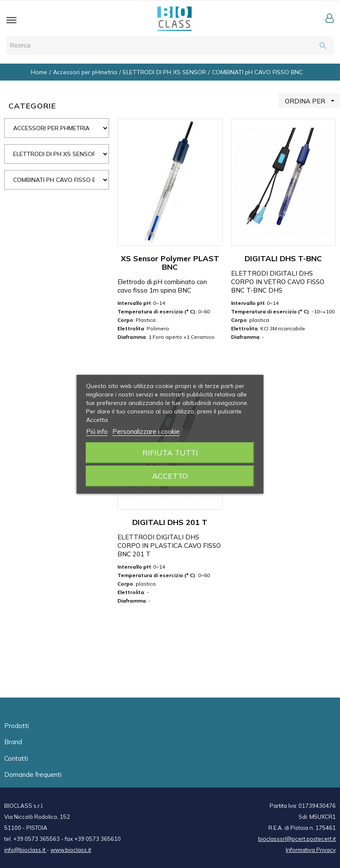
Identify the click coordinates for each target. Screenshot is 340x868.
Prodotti (17, 726)
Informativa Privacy (311, 850)
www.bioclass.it (71, 850)
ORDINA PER (312, 101)
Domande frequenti (33, 775)
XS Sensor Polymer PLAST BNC (170, 263)
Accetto (170, 476)
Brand (13, 742)
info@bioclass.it (25, 850)
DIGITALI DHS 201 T (170, 522)
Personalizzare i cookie (146, 431)
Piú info (97, 431)
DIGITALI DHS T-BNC (283, 258)
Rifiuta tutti (170, 453)
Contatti (16, 758)
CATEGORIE (32, 106)
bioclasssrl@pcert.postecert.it (297, 839)
